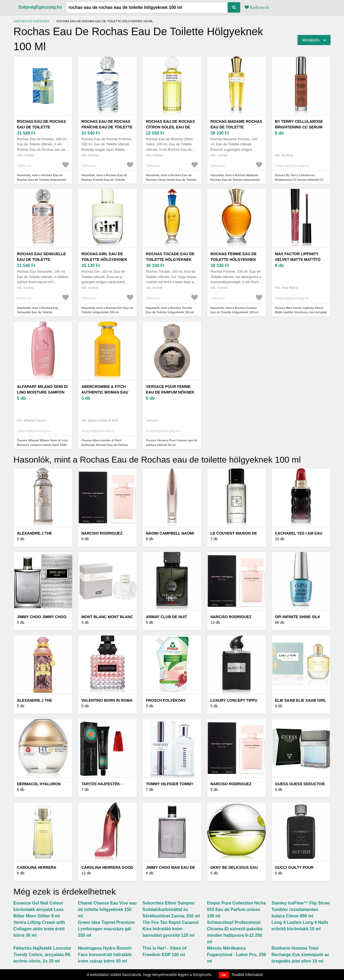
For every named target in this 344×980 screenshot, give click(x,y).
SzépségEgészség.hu (40, 7)
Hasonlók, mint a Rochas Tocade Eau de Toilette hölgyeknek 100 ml (170, 310)
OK (224, 975)
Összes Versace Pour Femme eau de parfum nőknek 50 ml (172, 443)
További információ (247, 975)
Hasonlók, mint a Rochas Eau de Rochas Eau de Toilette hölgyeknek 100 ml (42, 180)
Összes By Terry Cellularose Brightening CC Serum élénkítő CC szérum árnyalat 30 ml (299, 180)
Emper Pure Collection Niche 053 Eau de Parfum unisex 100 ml (236, 909)
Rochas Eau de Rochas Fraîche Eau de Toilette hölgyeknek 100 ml (107, 127)
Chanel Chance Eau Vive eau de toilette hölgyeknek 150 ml (107, 909)
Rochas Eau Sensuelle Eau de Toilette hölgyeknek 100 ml (41, 260)
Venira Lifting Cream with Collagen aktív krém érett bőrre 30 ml (39, 929)
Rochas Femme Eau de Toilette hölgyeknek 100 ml (234, 260)
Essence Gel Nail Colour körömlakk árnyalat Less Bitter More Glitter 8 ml (39, 909)
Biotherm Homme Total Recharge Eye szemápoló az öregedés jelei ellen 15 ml (300, 955)
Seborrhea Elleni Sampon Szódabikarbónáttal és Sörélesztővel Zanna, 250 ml (171, 909)
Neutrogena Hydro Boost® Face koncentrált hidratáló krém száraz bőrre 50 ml (105, 955)
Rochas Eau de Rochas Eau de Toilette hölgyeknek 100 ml (41, 127)
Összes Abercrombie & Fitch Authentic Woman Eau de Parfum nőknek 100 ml (105, 445)
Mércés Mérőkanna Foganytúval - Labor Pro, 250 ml (236, 955)
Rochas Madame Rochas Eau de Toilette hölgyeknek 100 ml (236, 127)
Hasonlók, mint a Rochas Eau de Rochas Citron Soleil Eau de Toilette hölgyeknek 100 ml (171, 180)
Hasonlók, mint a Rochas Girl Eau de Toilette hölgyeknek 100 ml (107, 310)
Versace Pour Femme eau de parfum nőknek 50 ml (170, 392)
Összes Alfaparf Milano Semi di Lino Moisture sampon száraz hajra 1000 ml (42, 445)
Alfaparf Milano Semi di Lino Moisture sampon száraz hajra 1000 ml (42, 392)
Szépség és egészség (31, 21)
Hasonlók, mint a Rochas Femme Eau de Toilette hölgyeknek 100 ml (234, 310)
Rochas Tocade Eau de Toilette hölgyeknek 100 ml (170, 260)
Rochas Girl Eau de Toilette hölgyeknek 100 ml (104, 260)
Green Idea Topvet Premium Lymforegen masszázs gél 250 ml (106, 929)
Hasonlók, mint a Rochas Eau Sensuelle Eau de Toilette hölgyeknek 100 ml (38, 312)
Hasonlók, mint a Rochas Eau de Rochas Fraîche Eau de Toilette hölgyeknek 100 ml (104, 180)
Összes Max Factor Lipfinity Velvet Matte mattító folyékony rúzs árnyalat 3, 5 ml (301, 312)
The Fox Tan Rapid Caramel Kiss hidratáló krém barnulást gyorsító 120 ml (171, 929)
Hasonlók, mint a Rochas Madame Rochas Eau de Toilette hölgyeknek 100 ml (235, 180)
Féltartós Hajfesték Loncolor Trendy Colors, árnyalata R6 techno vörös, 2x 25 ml (42, 955)
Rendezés (311, 40)
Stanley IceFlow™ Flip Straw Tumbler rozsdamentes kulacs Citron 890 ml (301, 909)
